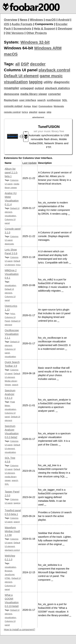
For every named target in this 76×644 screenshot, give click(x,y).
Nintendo (59, 106)
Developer (65, 29)
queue (42, 112)
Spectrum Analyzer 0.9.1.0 (10, 394)
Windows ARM (48, 48)
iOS (6, 24)
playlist (33, 112)
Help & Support (45, 29)
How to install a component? (20, 629)
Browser (9, 571)
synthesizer (54, 100)
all (17, 64)
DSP (25, 64)
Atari (35, 106)
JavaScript (10, 574)
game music (51, 76)
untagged (27, 88)
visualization (16, 82)
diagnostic (62, 82)
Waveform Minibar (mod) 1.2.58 (12, 531)
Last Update (29, 163)
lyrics (25, 112)
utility (48, 82)
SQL (65, 100)
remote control (12, 112)
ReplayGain (11, 100)
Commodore (46, 106)
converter (54, 94)
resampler (12, 88)
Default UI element (21, 76)
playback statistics (57, 88)
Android (64, 20)
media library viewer (34, 94)
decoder (38, 64)
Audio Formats (22, 24)
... (69, 214)
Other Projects (37, 33)
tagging (36, 82)
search (41, 100)
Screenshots (22, 29)
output (39, 88)
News (24, 20)
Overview (11, 20)
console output (13, 106)
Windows (37, 20)
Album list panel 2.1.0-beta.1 (11, 172)
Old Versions (15, 33)
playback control (54, 70)
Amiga (27, 106)
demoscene (12, 94)
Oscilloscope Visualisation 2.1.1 (12, 334)
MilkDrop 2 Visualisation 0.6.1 (12, 274)
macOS (51, 20)
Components (44, 24)
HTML (8, 578)
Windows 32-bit (35, 42)
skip (49, 112)
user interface (28, 100)
